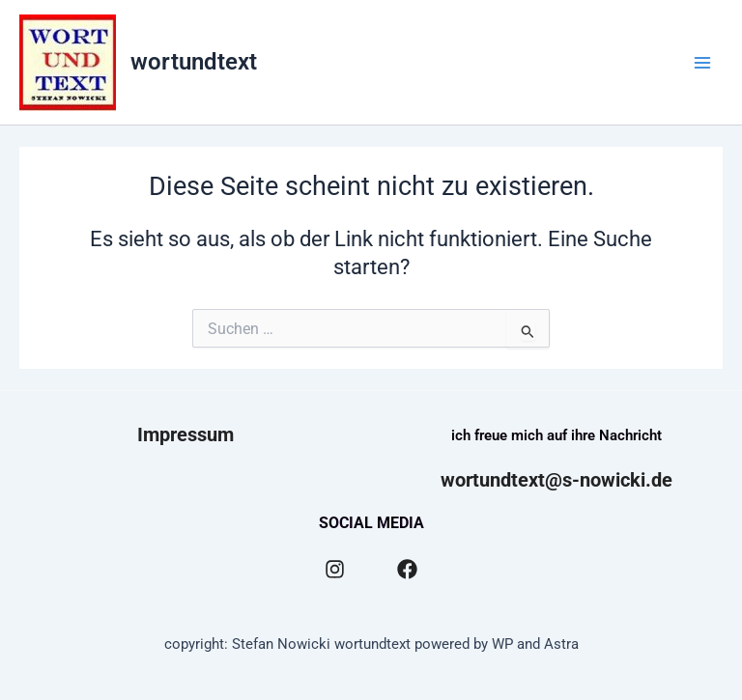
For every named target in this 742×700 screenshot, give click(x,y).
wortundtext (194, 62)
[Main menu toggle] (702, 63)
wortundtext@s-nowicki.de (556, 480)
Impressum (185, 434)
